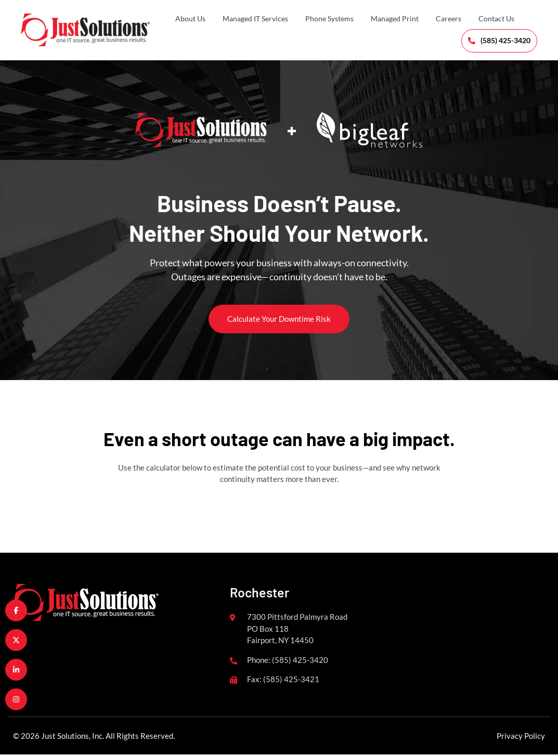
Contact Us (496, 18)
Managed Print (395, 18)
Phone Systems (329, 18)
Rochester (259, 593)
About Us (190, 18)
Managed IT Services (255, 18)
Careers (449, 18)
